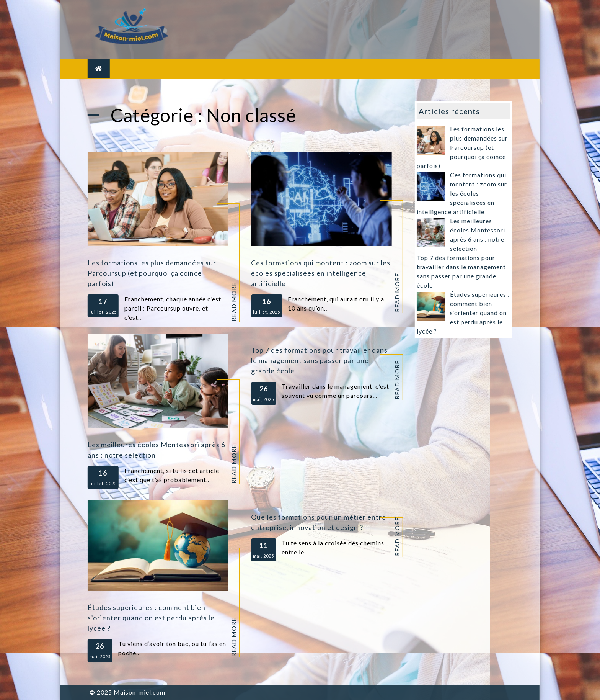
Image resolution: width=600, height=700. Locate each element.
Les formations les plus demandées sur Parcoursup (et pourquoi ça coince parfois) (152, 273)
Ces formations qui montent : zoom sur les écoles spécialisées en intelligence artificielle (321, 273)
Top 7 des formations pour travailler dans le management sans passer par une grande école (319, 360)
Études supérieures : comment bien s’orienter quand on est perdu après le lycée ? (151, 618)
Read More (233, 302)
